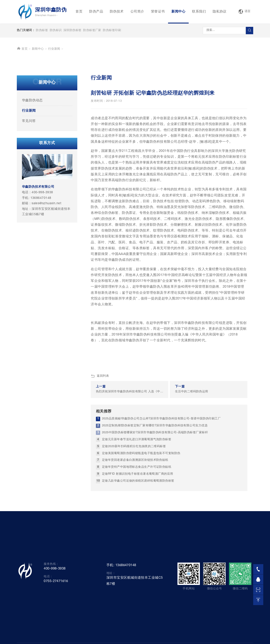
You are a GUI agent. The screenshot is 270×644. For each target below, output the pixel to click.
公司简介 (137, 12)
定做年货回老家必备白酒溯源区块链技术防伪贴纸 (135, 526)
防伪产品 (96, 12)
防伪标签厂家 (92, 31)
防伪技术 (117, 12)
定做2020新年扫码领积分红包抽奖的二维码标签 (134, 512)
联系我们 (199, 12)
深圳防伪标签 (72, 31)
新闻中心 (178, 12)
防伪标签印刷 (112, 31)
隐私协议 (220, 12)
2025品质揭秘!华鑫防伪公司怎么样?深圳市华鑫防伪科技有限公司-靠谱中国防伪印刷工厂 (161, 484)
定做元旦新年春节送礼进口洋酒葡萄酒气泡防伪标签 (137, 505)
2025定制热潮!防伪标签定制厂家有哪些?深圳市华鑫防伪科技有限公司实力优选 (155, 491)
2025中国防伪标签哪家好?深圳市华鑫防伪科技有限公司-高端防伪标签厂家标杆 (155, 498)
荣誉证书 (158, 12)
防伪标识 (56, 31)
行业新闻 (54, 114)
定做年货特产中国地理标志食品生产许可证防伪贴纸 (137, 532)
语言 (244, 12)
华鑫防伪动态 (32, 166)
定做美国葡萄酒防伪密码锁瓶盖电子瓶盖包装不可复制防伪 (141, 519)
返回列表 (100, 441)
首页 (79, 12)
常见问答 (29, 186)
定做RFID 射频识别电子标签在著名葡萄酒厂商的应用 (138, 539)
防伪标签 (42, 31)
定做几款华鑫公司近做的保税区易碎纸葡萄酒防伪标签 (138, 546)
